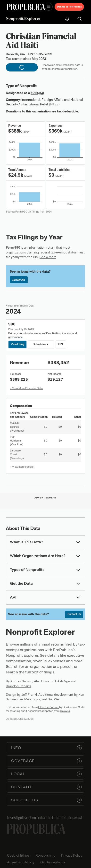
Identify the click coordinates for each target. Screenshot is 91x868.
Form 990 (13, 248)
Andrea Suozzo (21, 681)
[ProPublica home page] (36, 829)
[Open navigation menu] (49, 7)
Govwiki (65, 711)
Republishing (45, 856)
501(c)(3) (37, 93)
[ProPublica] (26, 7)
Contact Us (19, 280)
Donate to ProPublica (69, 7)
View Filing (18, 344)
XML (61, 344)
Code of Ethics (18, 856)
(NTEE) (54, 104)
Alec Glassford (45, 681)
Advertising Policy (21, 862)
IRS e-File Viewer (48, 707)
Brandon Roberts (19, 686)
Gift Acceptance (53, 862)
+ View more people (22, 467)
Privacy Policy (72, 856)
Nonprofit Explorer (23, 18)
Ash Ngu (64, 681)
